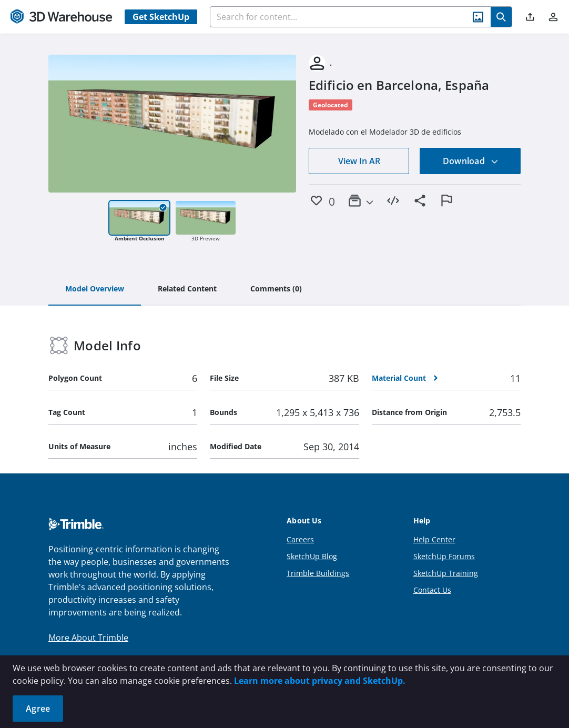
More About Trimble (88, 638)
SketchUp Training (446, 573)
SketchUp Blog (312, 556)
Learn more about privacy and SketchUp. (320, 681)
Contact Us (432, 590)
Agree (38, 709)
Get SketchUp (161, 17)
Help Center (434, 539)
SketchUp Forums (444, 556)
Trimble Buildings (318, 573)
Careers (300, 539)
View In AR (359, 161)
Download (471, 161)
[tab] (95, 289)
